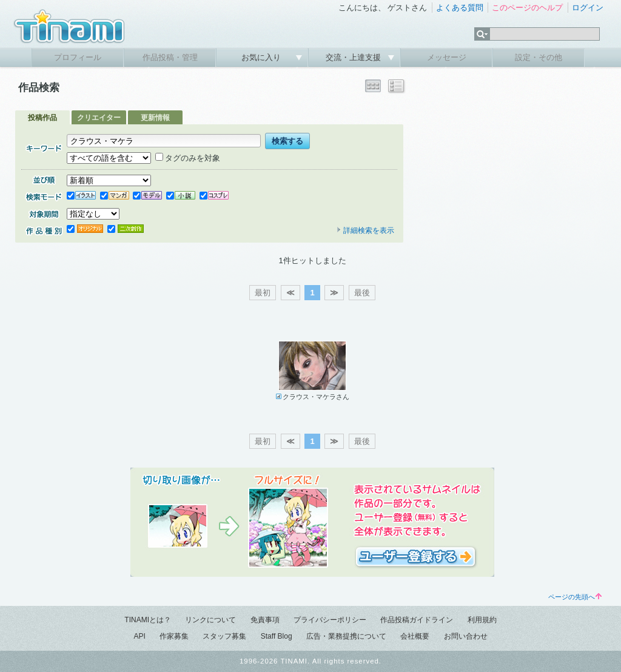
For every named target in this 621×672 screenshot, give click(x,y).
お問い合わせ (466, 636)
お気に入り (262, 57)
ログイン (588, 8)
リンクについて (210, 620)
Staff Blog (277, 636)
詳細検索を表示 (365, 230)
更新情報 (155, 118)
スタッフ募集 (224, 636)
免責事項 (265, 620)
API (139, 636)
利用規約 (482, 620)
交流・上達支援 (354, 57)
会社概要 (415, 636)
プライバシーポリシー (330, 620)
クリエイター (99, 118)
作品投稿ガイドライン (417, 620)
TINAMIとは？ (148, 620)
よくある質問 (460, 8)
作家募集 (174, 636)
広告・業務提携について (346, 636)
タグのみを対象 (188, 158)
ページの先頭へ (575, 597)
